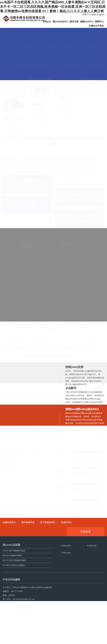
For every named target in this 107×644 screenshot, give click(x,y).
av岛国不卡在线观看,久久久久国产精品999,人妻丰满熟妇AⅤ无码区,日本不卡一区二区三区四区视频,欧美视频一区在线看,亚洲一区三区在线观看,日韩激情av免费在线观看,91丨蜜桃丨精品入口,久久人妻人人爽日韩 (53, 7)
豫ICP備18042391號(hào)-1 (64, 635)
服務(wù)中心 (87, 22)
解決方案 (74, 22)
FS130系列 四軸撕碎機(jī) (42, 130)
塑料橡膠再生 (28, 537)
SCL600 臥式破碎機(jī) (14, 126)
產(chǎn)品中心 (60, 22)
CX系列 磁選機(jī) (67, 130)
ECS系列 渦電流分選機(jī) (69, 126)
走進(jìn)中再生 (96, 26)
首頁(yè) (47, 22)
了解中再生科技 (53, 303)
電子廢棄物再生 (48, 537)
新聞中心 (99, 22)
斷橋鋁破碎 (18, 641)
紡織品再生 (66, 537)
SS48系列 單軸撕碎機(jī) (42, 126)
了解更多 (53, 70)
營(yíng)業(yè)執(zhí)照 (46, 641)
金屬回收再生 (9, 537)
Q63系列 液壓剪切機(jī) (95, 121)
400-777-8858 (88, 15)
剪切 (90, 111)
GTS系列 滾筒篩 (67, 121)
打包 (97, 111)
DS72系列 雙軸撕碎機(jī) (42, 121)
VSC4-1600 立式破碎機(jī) (16, 121)
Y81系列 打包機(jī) (94, 125)
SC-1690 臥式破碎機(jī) (14, 130)
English (101, 15)
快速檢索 (90, 547)
